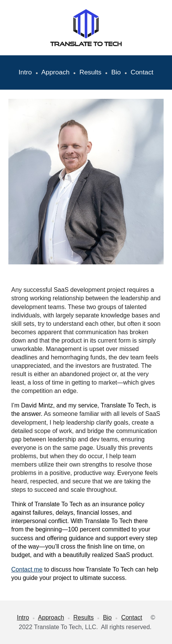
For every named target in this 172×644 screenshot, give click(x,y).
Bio (116, 72)
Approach (55, 72)
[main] (86, 72)
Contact (142, 72)
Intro (26, 72)
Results (90, 72)
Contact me (27, 569)
